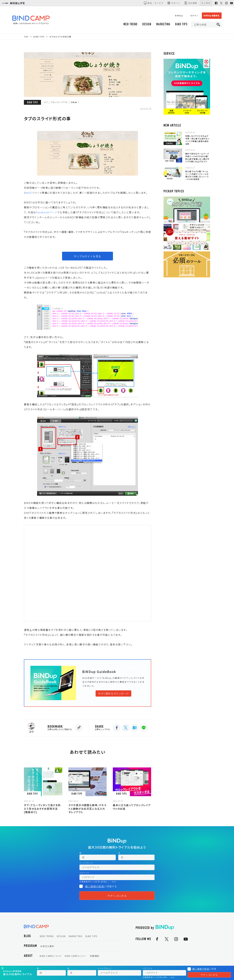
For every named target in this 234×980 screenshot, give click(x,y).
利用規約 (95, 956)
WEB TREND (130, 24)
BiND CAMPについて (51, 956)
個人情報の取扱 (94, 886)
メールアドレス (86, 863)
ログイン (194, 15)
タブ (46, 102)
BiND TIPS (181, 24)
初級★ (74, 102)
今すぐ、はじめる (117, 896)
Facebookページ (47, 212)
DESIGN (147, 24)
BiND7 (28, 193)
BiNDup (179, 15)
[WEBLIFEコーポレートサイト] (13, 3)
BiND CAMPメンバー (76, 956)
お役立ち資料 (47, 946)
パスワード (84, 873)
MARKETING (163, 24)
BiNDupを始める (212, 15)
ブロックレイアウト (59, 102)
